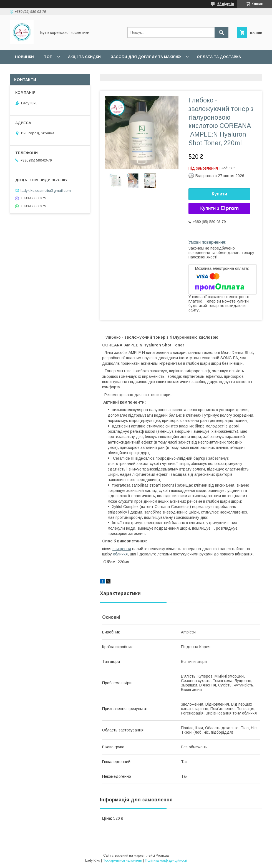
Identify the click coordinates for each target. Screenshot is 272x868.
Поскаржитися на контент (123, 861)
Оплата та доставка (219, 57)
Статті (48, 71)
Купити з (219, 208)
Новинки (24, 57)
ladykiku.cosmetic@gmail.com (46, 190)
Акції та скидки (84, 57)
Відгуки (23, 71)
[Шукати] (221, 32)
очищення (122, 549)
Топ (48, 57)
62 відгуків (226, 4)
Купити (220, 194)
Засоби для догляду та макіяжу (146, 57)
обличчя (120, 554)
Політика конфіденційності (166, 861)
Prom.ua (162, 856)
